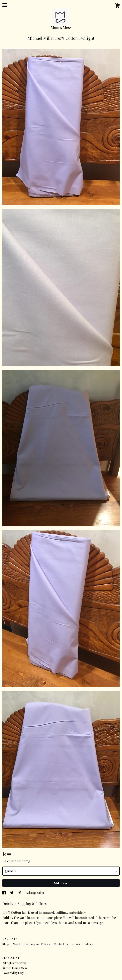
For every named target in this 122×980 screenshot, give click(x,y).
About (17, 944)
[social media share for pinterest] (20, 893)
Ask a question (35, 893)
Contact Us (61, 944)
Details (8, 904)
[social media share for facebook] (4, 893)
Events (76, 944)
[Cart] (117, 6)
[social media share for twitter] (12, 893)
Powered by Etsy (13, 973)
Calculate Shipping (16, 861)
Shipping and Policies (37, 944)
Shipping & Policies (32, 904)
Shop (6, 944)
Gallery (88, 944)
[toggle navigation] (5, 5)
